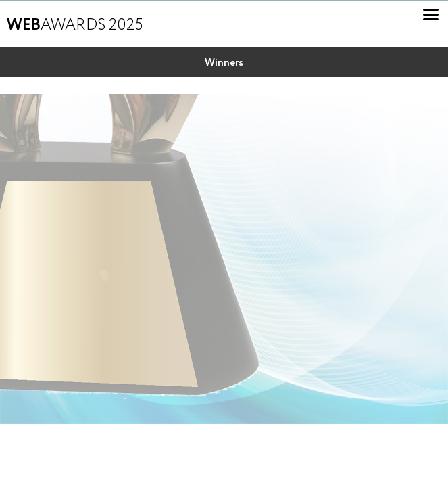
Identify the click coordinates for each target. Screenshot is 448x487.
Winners (224, 63)
